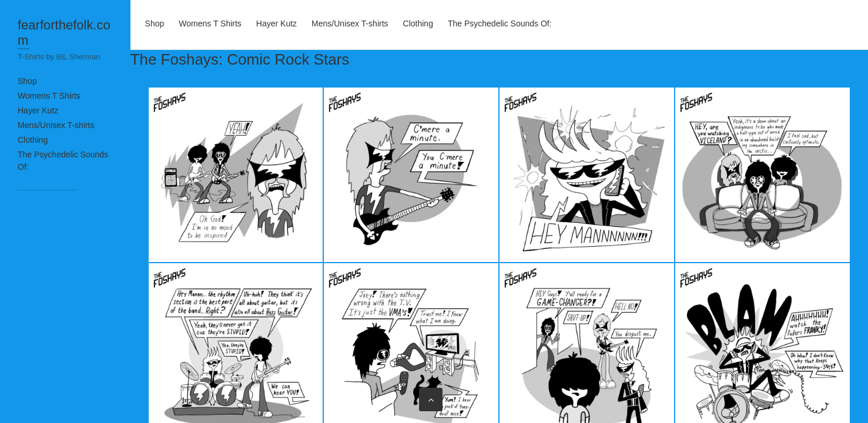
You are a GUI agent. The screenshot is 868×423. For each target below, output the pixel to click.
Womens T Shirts (49, 96)
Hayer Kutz (38, 110)
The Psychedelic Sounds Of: (500, 23)
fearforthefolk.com (64, 33)
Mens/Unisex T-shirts (56, 125)
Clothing (33, 140)
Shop (27, 81)
